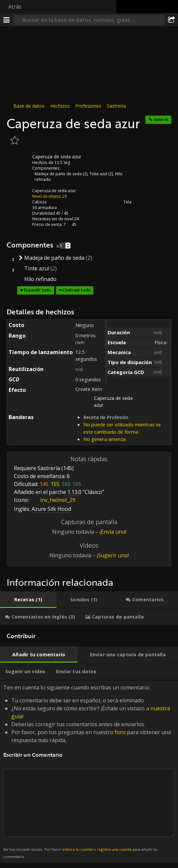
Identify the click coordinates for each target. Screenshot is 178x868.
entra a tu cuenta (77, 849)
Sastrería (116, 106)
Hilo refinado (40, 279)
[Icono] (18, 162)
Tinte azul (98, 174)
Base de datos (29, 106)
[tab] (28, 600)
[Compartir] (171, 20)
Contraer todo (77, 290)
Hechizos (60, 106)
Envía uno (113, 532)
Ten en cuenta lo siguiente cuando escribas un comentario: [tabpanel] (89, 772)
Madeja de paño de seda (58, 174)
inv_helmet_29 (53, 500)
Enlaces (162, 119)
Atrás (15, 7)
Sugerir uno (113, 555)
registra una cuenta (114, 849)
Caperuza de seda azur (54, 191)
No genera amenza (104, 439)
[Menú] (7, 20)
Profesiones (88, 106)
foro (120, 732)
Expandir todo (38, 290)
